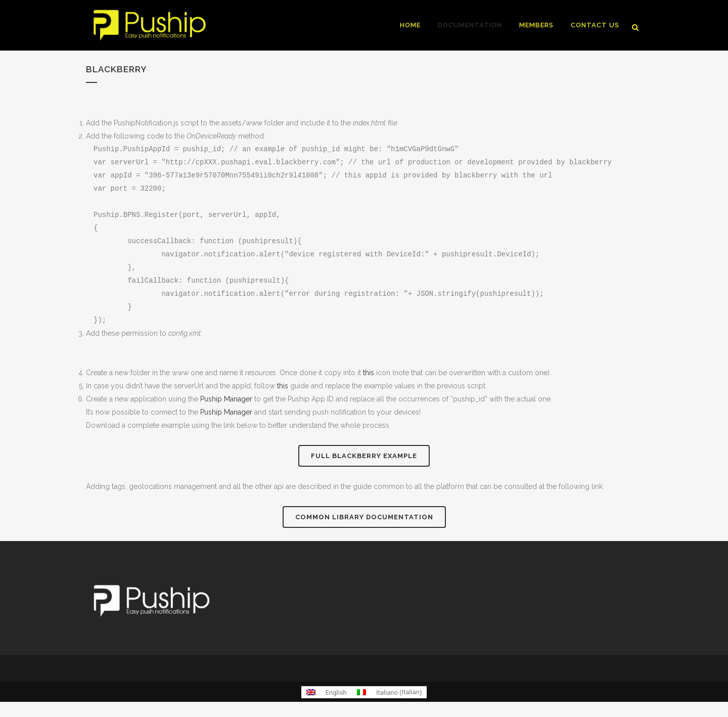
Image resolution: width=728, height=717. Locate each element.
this (369, 373)
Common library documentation (364, 517)
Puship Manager (226, 399)
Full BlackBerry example (364, 456)
